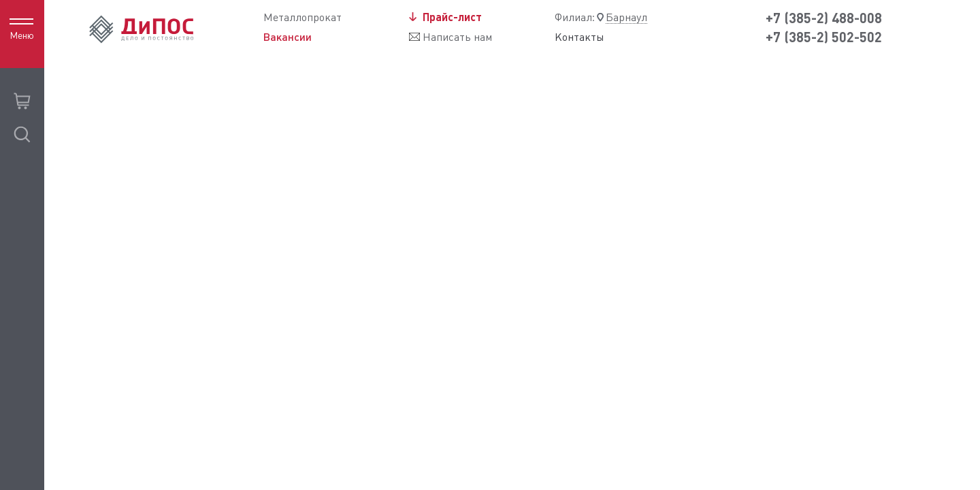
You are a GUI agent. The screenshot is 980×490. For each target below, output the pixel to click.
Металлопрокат (303, 17)
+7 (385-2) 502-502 (824, 37)
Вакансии (288, 37)
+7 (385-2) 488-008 (824, 18)
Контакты (579, 37)
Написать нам (457, 37)
